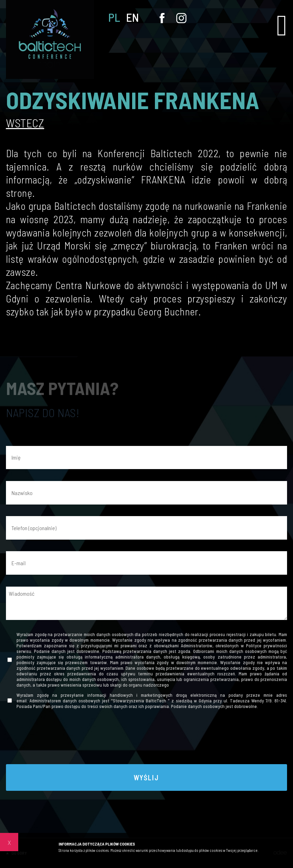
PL (114, 17)
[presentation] (146, 739)
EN (133, 17)
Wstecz (25, 123)
